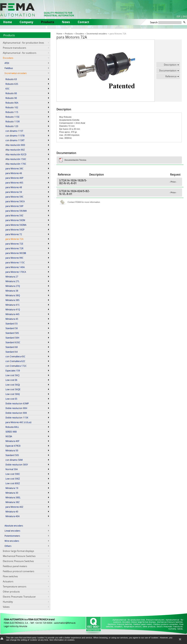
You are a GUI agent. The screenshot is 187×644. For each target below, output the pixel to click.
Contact (83, 22)
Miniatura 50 (12, 450)
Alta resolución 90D (15, 145)
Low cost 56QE (13, 389)
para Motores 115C (15, 262)
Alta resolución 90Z (15, 150)
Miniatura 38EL (13, 497)
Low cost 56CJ (12, 375)
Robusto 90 (11, 98)
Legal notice (10, 626)
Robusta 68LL (12, 427)
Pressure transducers (14, 48)
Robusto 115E (12, 117)
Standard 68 (12, 347)
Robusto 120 (12, 126)
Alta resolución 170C (16, 164)
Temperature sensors (15, 586)
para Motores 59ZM (15, 220)
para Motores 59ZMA (16, 225)
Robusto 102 (12, 107)
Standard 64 (12, 352)
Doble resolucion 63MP (17, 403)
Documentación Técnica (75, 160)
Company (26, 22)
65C (7, 89)
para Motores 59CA (15, 201)
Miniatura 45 (12, 319)
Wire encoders (12, 541)
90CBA (9, 436)
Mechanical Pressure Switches (19, 556)
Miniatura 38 (12, 291)
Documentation (168, 70)
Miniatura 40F (12, 441)
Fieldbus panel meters (15, 566)
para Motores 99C (14, 258)
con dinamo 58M (14, 460)
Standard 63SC (13, 342)
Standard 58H (12, 338)
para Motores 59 (14, 192)
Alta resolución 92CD (16, 154)
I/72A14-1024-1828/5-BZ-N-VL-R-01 (73, 182)
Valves (6, 607)
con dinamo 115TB (15, 136)
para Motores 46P (14, 178)
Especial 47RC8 (13, 446)
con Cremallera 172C (16, 366)
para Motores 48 (14, 187)
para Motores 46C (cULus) (18, 422)
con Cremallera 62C (15, 361)
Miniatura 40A (13, 516)
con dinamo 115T (14, 131)
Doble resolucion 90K (16, 413)
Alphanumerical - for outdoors (20, 53)
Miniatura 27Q (13, 286)
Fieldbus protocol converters (19, 571)
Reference (171, 76)
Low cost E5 (11, 399)
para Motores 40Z (14, 507)
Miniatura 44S (12, 314)
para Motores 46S (14, 183)
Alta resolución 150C (16, 159)
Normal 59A (12, 469)
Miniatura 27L (12, 281)
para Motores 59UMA (16, 211)
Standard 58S (12, 333)
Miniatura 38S (12, 300)
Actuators (8, 581)
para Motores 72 (14, 234)
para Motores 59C (14, 197)
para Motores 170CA (16, 272)
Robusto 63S (12, 84)
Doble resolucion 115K (17, 417)
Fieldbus (9, 68)
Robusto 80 (11, 93)
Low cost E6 (11, 380)
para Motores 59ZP (15, 230)
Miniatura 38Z (12, 502)
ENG (185, 16)
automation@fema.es (65, 623)
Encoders (80, 34)
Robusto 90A (12, 103)
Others (8, 546)
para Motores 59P (14, 206)
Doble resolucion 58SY (17, 464)
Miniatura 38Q (13, 295)
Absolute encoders (14, 526)
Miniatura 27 (12, 277)
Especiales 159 (13, 370)
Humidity (8, 602)
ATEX (7, 63)
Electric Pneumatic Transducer (19, 597)
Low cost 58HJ (13, 394)
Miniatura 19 (12, 488)
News (66, 22)
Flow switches (10, 576)
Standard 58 (12, 328)
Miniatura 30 (12, 493)
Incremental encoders (97, 34)
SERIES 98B (11, 432)
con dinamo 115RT (15, 140)
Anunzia (23, 626)
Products (9, 35)
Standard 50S (12, 455)
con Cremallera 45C (15, 356)
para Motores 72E (14, 244)
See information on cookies (62, 640)
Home (8, 22)
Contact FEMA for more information (84, 202)
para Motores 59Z (14, 215)
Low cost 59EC (13, 474)
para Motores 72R (14, 248)
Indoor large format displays (18, 551)
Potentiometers (12, 536)
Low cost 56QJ (13, 385)
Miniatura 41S (12, 305)
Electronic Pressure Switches (18, 561)
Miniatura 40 (12, 511)
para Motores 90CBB (16, 253)
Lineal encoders (12, 531)
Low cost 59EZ (13, 479)
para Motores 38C (14, 168)
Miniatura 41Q (13, 309)
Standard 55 (12, 324)
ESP (178, 16)
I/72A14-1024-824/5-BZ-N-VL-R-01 (74, 192)
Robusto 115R (13, 121)
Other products (11, 592)
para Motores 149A (15, 267)
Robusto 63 (11, 79)
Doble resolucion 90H (16, 408)
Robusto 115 (12, 112)
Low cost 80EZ (13, 483)
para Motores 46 (14, 173)
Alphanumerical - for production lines (23, 43)
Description (170, 65)
